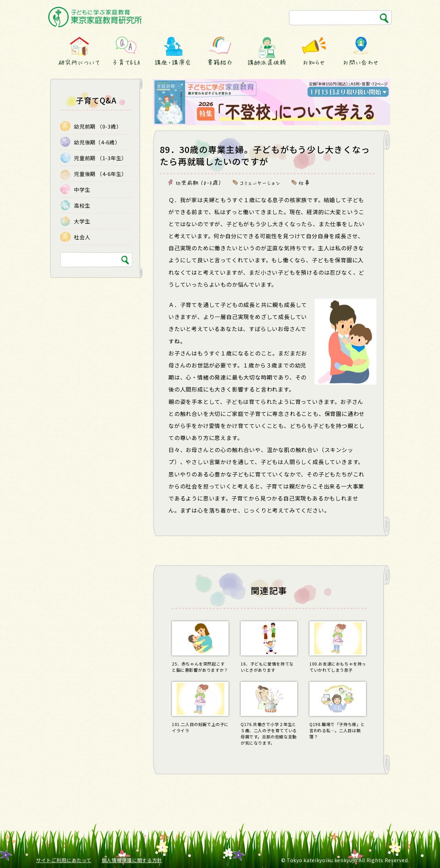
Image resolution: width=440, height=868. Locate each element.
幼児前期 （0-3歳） (199, 183)
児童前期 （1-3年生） (100, 158)
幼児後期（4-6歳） (97, 142)
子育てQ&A (126, 62)
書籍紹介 (220, 62)
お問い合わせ (361, 62)
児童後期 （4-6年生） (100, 174)
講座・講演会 (173, 62)
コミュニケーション (260, 183)
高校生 (82, 205)
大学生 (82, 221)
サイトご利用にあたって (64, 860)
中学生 (82, 190)
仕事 (304, 183)
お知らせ (314, 62)
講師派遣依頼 (267, 62)
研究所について (79, 62)
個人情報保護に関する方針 (132, 860)
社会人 (82, 237)
